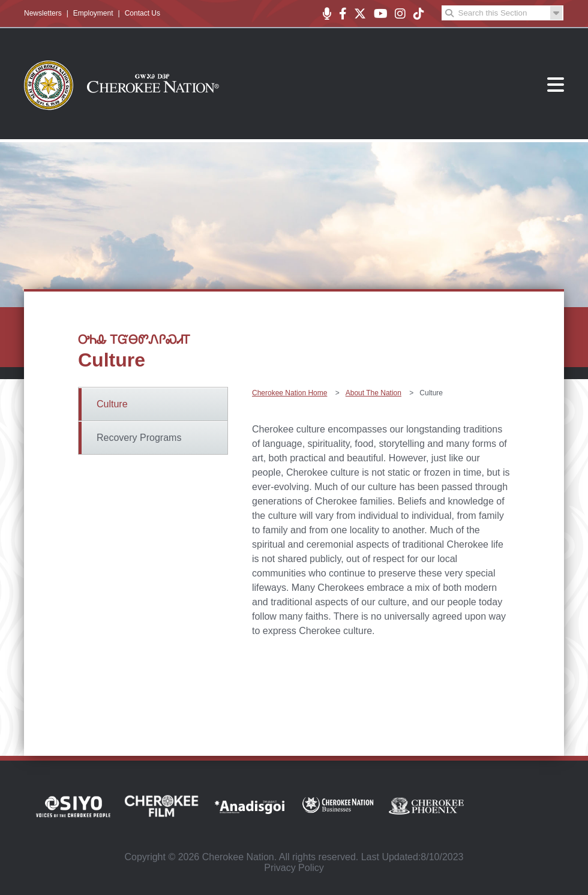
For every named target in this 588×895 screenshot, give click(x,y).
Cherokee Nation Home (289, 393)
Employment (93, 13)
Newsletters (43, 13)
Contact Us (142, 13)
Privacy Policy (294, 868)
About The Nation (373, 393)
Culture (112, 404)
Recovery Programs (139, 438)
